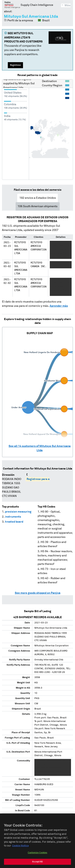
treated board (14, 522)
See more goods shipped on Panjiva (38, 593)
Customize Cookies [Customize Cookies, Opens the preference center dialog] (38, 854)
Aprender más (59, 306)
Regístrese (15, 65)
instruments (13, 517)
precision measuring (18, 512)
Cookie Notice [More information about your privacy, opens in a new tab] (20, 848)
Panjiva (12, 5)
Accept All (37, 863)
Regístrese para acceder (42, 479)
